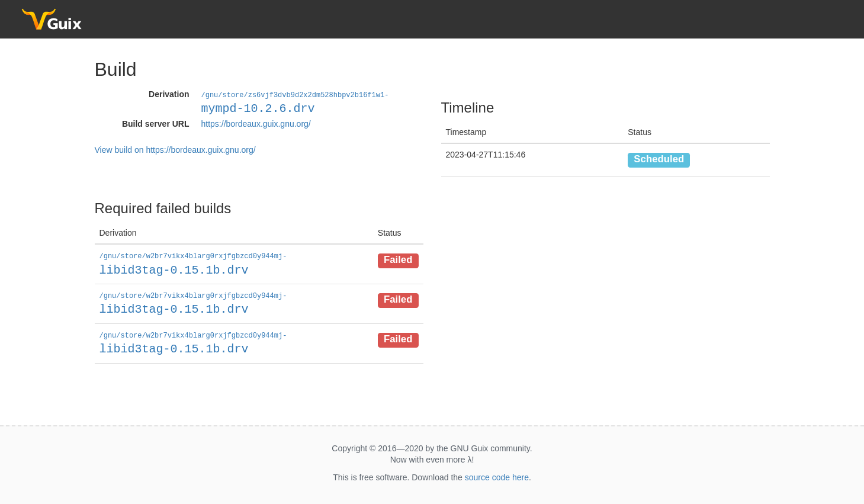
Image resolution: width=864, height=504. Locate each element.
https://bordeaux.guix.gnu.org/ (256, 123)
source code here (497, 475)
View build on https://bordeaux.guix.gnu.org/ (175, 149)
